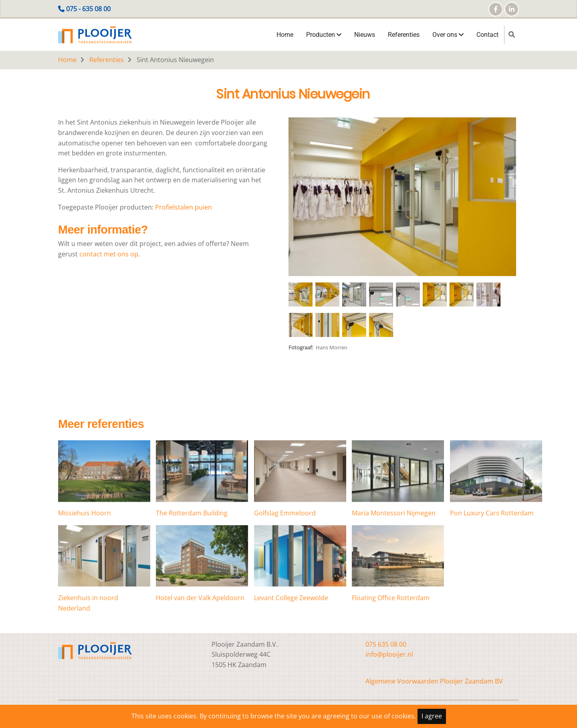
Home (285, 35)
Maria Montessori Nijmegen (394, 555)
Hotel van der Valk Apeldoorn (200, 645)
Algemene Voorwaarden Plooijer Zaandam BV (434, 681)
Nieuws (365, 35)
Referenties (404, 35)
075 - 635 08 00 (88, 9)
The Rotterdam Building (192, 555)
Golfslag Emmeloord (285, 555)
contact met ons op (109, 254)
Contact (487, 35)
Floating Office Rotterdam (391, 645)
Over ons (448, 35)
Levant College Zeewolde (291, 645)
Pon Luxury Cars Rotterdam (492, 555)
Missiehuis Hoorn (85, 555)
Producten (324, 35)
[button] (402, 200)
